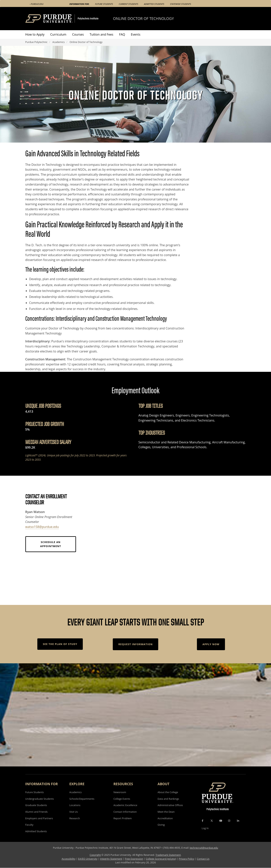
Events (136, 34)
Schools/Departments (82, 799)
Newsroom (120, 792)
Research (75, 818)
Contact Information (125, 812)
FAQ (122, 34)
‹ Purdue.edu (37, 4)
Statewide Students (181, 4)
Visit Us (74, 812)
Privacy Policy (186, 859)
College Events (122, 799)
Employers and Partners (39, 818)
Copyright (95, 855)
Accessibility (68, 859)
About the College (168, 792)
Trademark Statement (168, 855)
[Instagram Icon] (229, 821)
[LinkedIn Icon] (238, 821)
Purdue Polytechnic (36, 42)
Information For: (79, 4)
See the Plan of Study (60, 644)
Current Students (128, 4)
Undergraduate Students (40, 799)
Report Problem (123, 818)
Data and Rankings (168, 799)
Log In (205, 828)
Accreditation (165, 818)
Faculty (29, 825)
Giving (161, 825)
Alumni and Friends (37, 812)
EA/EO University (88, 859)
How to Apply (35, 34)
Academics (59, 42)
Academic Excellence (125, 805)
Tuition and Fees (101, 34)
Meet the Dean (166, 812)
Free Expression (134, 859)
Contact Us (203, 859)
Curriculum (58, 34)
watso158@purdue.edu (42, 527)
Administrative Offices (170, 805)
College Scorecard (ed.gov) (161, 859)
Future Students (104, 4)
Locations (75, 805)
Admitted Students (154, 4)
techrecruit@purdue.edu (204, 848)
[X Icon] (212, 821)
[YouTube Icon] (221, 821)
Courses (78, 34)
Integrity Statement (111, 859)
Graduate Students (36, 805)
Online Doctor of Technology (143, 18)
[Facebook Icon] (203, 821)
